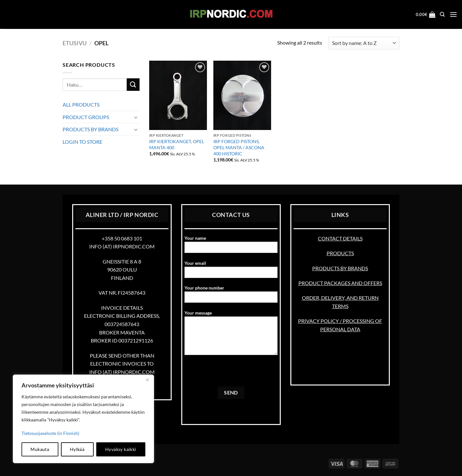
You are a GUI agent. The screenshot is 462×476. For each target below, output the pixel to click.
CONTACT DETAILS (340, 238)
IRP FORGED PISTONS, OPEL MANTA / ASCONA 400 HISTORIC (239, 147)
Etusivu (75, 43)
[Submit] (133, 85)
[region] (83, 419)
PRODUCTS (340, 253)
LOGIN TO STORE (82, 142)
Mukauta (40, 449)
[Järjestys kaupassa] (364, 43)
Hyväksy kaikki (121, 449)
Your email (231, 271)
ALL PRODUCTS (81, 104)
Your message (231, 335)
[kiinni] (147, 380)
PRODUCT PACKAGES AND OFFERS (340, 283)
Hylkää (77, 449)
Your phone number (231, 296)
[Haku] (442, 14)
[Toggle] (136, 117)
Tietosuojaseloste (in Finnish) (50, 433)
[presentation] (233, 374)
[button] (426, 14)
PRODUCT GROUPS (86, 117)
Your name (231, 246)
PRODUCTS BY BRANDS (90, 129)
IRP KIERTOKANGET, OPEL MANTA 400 (177, 144)
